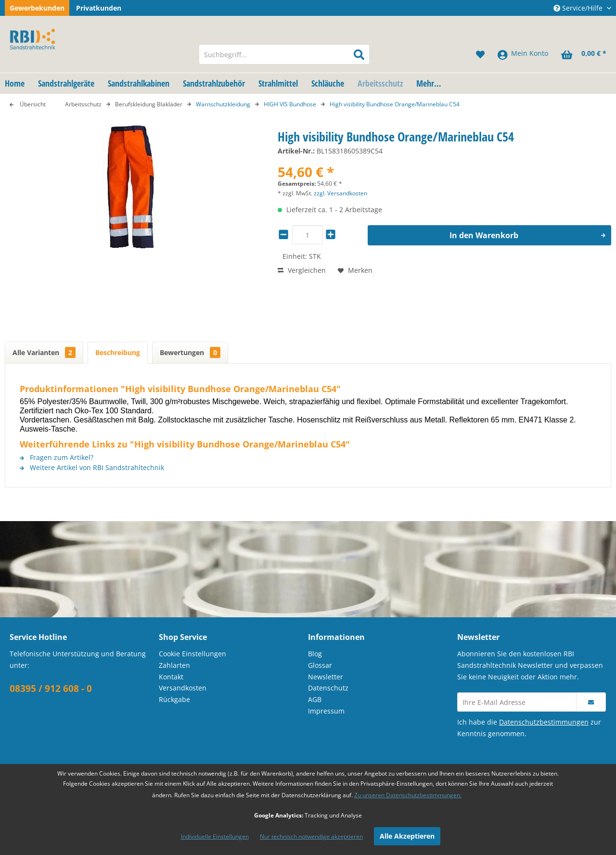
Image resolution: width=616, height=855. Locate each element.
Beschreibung (118, 352)
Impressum (326, 711)
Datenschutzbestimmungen (544, 722)
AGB (315, 699)
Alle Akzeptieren (407, 836)
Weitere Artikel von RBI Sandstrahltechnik (92, 467)
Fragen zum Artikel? (57, 457)
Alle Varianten (44, 352)
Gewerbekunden (37, 8)
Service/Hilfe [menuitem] (579, 8)
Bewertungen (190, 352)
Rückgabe (174, 699)
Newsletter (326, 677)
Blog (315, 654)
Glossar (320, 665)
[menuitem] (284, 54)
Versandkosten (183, 688)
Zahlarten (174, 665)
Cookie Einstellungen (192, 654)
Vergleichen (302, 270)
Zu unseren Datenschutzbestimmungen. (408, 795)
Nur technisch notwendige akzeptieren (311, 836)
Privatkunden (99, 8)
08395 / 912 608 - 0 (51, 689)
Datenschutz (328, 688)
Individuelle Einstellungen (215, 836)
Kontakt (171, 677)
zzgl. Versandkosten (340, 193)
